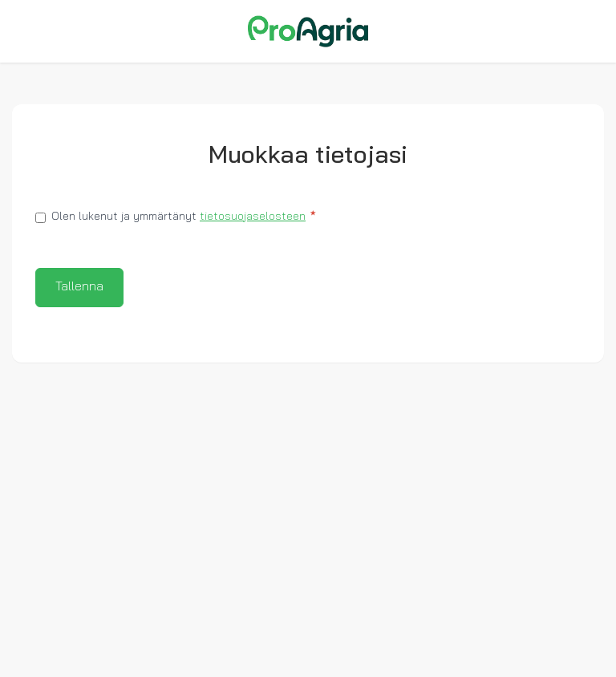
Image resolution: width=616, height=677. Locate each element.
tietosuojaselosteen (253, 217)
